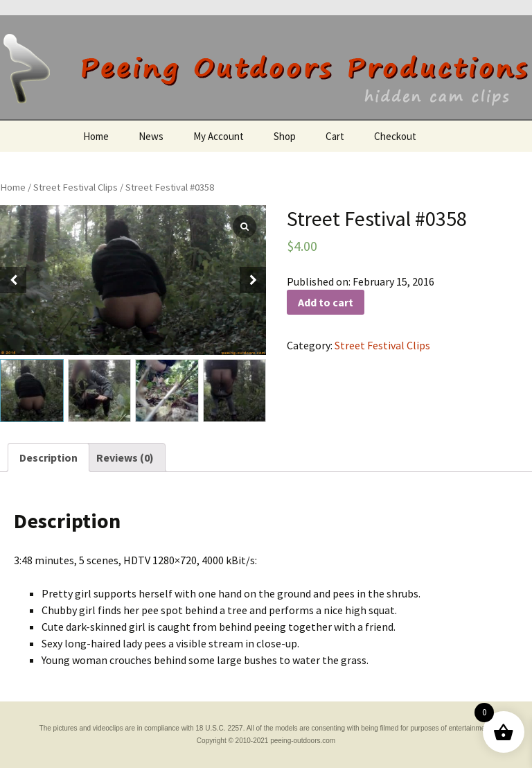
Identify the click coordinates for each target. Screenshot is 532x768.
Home (96, 136)
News (151, 136)
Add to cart (326, 302)
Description (48, 457)
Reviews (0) (125, 457)
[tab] (48, 457)
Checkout (395, 136)
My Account (219, 136)
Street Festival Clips (76, 187)
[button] (253, 280)
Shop (285, 136)
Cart (335, 136)
